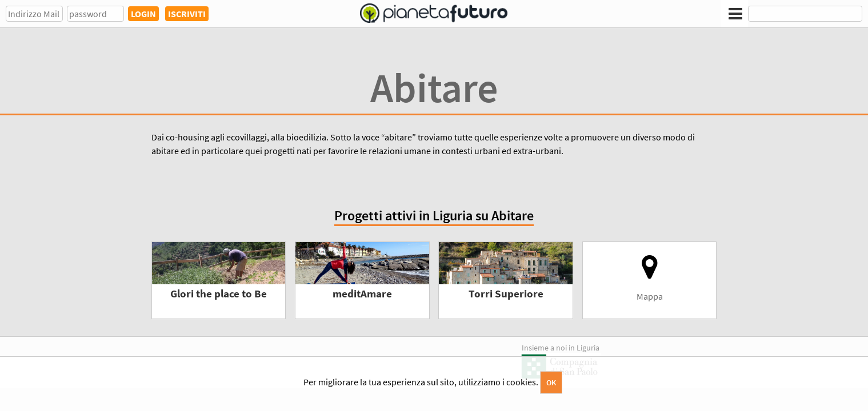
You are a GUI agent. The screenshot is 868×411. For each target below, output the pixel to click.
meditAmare (362, 294)
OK (551, 382)
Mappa (649, 278)
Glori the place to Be (219, 294)
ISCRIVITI (187, 14)
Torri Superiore (506, 294)
